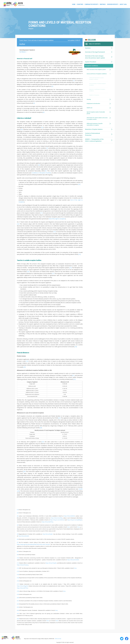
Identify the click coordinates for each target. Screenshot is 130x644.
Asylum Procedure (91, 62)
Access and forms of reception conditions (97, 74)
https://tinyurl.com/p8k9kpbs (75, 520)
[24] (41, 428)
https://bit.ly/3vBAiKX (69, 516)
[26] (24, 471)
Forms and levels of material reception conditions (97, 84)
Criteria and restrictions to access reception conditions (96, 79)
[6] (22, 129)
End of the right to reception (57, 219)
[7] (47, 148)
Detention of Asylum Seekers (94, 129)
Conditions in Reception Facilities (41, 173)
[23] (59, 418)
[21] (73, 375)
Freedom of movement (94, 95)
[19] (27, 361)
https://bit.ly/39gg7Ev (23, 586)
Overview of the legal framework (95, 52)
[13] (54, 232)
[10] (79, 184)
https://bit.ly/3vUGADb (73, 560)
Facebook (127, 639)
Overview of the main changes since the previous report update (95, 57)
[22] (74, 379)
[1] (74, 80)
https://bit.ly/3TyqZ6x (51, 563)
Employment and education (93, 103)
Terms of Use (58, 639)
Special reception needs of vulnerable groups (96, 113)
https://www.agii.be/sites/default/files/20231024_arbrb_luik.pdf (33, 544)
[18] (76, 347)
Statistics (88, 48)
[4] (44, 112)
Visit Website (23, 52)
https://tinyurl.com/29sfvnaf (57, 520)
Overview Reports (113, 4)
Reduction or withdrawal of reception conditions (97, 90)
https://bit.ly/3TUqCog (23, 565)
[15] (71, 268)
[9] (46, 171)
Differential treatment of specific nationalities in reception (95, 124)
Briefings (103, 4)
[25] (43, 442)
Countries (80, 4)
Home (74, 4)
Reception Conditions (92, 66)
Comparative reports (91, 4)
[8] (39, 165)
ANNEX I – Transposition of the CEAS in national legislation (94, 140)
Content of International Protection (92, 134)
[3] (34, 103)
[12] (18, 224)
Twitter (122, 639)
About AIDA (123, 4)
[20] (24, 367)
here (69, 527)
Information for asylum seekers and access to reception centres (97, 118)
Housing (89, 99)
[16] (28, 271)
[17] (53, 273)
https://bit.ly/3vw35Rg (57, 518)
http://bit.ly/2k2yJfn (48, 534)
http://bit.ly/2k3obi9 (24, 536)
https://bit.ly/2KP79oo (23, 588)
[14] (79, 254)
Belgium (92, 40)
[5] (42, 127)
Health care (89, 108)
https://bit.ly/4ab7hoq (47, 522)
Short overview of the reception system (96, 70)
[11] (41, 213)
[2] (52, 86)
